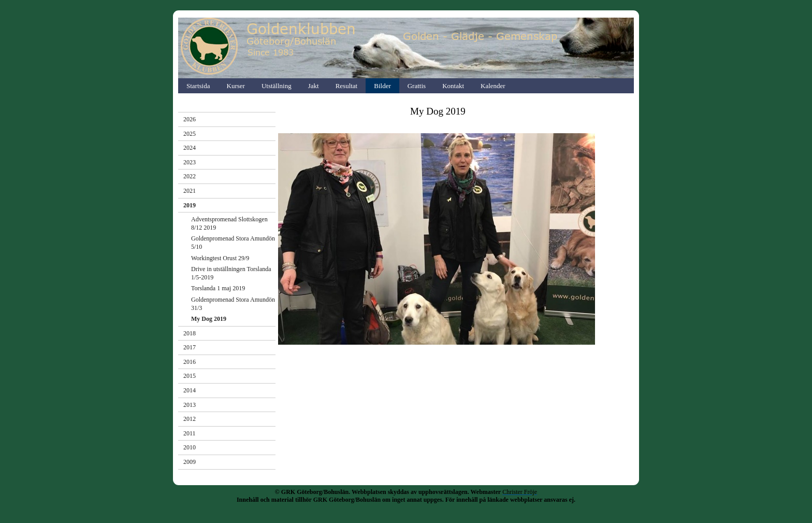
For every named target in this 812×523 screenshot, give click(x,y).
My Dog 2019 (209, 319)
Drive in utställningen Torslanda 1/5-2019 (231, 273)
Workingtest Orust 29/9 (220, 258)
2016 (190, 362)
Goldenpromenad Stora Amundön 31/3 (233, 304)
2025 (190, 134)
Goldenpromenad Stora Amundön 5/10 (233, 243)
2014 (190, 390)
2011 (190, 433)
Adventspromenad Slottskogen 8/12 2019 (229, 223)
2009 (190, 462)
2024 (190, 148)
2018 (190, 333)
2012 (190, 419)
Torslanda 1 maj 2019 (218, 288)
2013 (190, 405)
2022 (190, 176)
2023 (190, 162)
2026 (190, 119)
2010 (190, 447)
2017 (190, 347)
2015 (190, 376)
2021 (190, 191)
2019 (190, 205)
